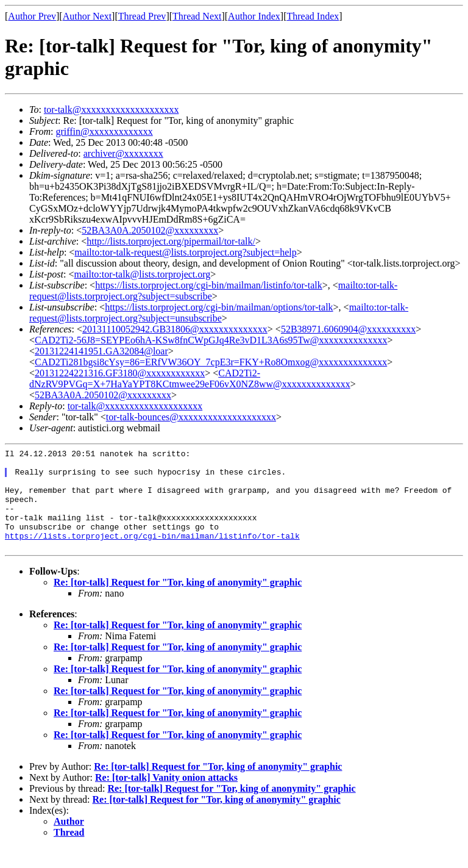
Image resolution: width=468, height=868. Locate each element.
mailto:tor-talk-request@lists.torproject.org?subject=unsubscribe (219, 313)
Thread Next (197, 16)
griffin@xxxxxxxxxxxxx (104, 131)
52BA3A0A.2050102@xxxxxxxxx (150, 230)
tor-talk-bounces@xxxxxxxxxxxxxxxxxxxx (191, 417)
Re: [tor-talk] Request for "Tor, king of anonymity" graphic (178, 602)
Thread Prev (142, 16)
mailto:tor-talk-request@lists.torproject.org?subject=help (185, 252)
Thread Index (313, 16)
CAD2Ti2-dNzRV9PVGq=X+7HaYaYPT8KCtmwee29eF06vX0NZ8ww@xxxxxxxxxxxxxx (190, 378)
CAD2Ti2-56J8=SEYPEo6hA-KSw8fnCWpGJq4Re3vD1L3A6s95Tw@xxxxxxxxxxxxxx (211, 340)
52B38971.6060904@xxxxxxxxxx (348, 329)
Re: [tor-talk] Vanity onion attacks (166, 798)
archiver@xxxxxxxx (123, 153)
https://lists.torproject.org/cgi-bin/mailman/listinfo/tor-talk (209, 285)
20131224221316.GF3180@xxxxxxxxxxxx (120, 373)
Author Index (254, 16)
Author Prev (32, 16)
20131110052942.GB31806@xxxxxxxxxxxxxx (175, 329)
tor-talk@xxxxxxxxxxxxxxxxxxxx (112, 109)
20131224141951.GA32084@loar (101, 351)
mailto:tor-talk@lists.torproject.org (142, 274)
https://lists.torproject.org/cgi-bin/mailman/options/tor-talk (219, 307)
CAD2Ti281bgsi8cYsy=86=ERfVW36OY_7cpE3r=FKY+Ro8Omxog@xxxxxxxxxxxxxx (211, 362)
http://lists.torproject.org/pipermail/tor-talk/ (171, 241)
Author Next (87, 16)
